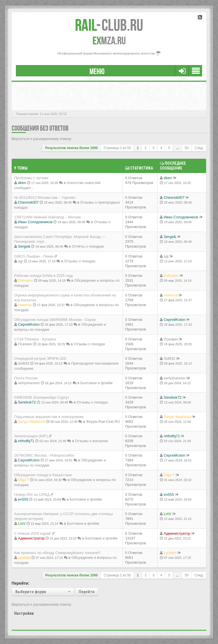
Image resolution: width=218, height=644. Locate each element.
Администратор (31, 538)
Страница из (117, 148)
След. (199, 148)
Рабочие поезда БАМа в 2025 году (44, 276)
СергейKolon (29, 324)
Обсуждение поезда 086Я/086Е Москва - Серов (55, 320)
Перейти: (21, 583)
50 (187, 148)
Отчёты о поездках (88, 246)
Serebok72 (27, 402)
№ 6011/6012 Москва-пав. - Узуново (45, 197)
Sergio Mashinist (32, 422)
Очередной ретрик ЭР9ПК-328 (40, 358)
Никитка (25, 305)
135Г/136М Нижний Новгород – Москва (48, 217)
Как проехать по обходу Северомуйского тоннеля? (57, 553)
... (177, 148)
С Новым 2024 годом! (33, 533)
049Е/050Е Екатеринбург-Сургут (42, 397)
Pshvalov (25, 280)
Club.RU (109, 25)
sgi (20, 261)
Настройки (24, 613)
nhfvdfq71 (26, 441)
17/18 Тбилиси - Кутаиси (35, 339)
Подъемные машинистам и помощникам (49, 417)
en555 (23, 499)
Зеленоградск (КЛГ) (31, 436)
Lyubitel (24, 558)
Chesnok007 (28, 202)
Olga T (23, 480)
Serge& (24, 246)
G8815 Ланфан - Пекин (34, 256)
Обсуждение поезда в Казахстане (43, 475)
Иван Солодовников (35, 222)
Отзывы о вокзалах (91, 441)
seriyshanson (29, 383)
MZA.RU (109, 41)
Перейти (87, 592)
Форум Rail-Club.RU (103, 422)
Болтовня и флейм (96, 383)
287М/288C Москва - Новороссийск (44, 455)
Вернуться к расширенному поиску (41, 139)
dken (22, 183)
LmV (22, 523)
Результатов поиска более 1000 (71, 148)
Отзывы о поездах (80, 261)
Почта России (26, 378)
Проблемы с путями (31, 178)
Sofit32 (24, 363)
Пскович (25, 344)
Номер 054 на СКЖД (32, 494)
